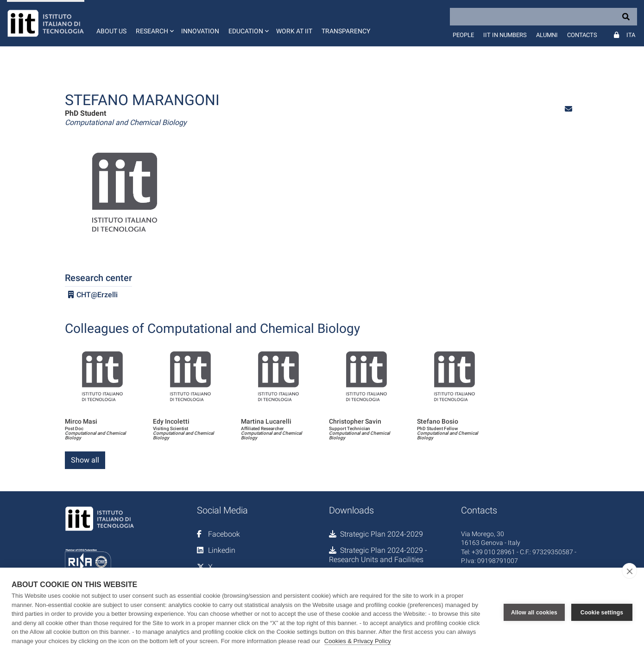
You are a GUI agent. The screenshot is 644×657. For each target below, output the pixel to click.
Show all (85, 460)
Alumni (547, 35)
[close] (629, 571)
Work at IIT (294, 31)
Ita (631, 35)
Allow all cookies (534, 613)
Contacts (582, 35)
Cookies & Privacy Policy (358, 641)
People (463, 35)
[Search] (543, 17)
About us (111, 31)
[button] (154, 23)
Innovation (200, 31)
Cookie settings (602, 613)
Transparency (346, 31)
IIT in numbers (505, 35)
